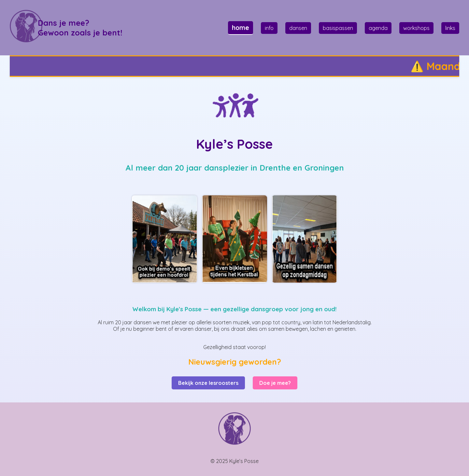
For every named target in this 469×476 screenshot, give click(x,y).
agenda (378, 28)
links (450, 28)
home (241, 28)
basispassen (338, 28)
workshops (416, 28)
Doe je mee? (275, 383)
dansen (298, 28)
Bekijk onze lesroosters (208, 383)
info (269, 28)
